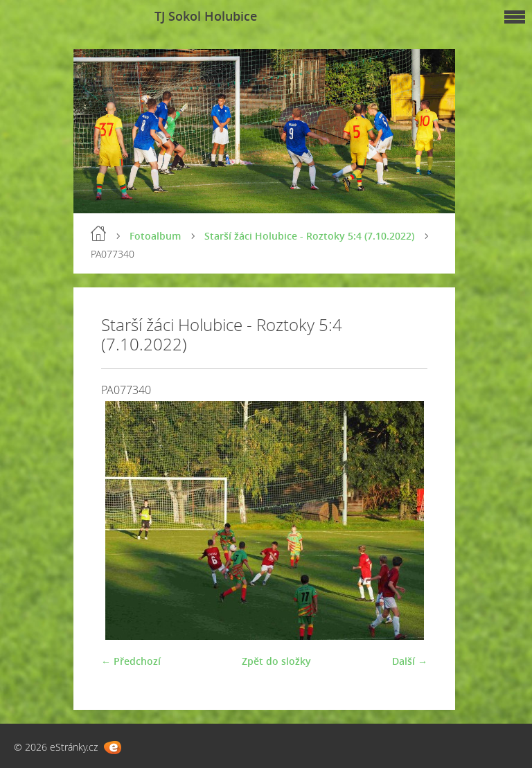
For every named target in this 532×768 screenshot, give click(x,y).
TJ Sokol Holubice (206, 16)
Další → (410, 661)
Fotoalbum (155, 236)
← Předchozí (131, 661)
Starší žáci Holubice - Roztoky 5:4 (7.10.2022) (309, 236)
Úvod (98, 233)
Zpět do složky (276, 661)
